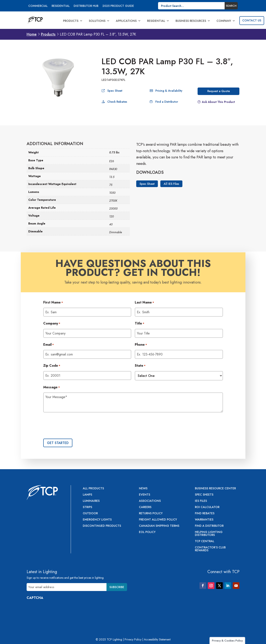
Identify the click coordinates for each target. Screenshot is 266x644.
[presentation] (75, 426)
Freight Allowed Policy (158, 520)
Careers (145, 507)
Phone (141, 345)
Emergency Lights (97, 520)
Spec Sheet (115, 91)
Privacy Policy (133, 639)
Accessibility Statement (157, 639)
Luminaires (91, 501)
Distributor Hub (86, 6)
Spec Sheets (204, 495)
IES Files (201, 501)
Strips (87, 507)
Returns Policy (151, 514)
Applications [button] (128, 21)
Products (73, 21)
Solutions (99, 21)
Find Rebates (205, 514)
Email (49, 345)
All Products (93, 489)
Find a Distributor (167, 102)
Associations (150, 501)
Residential (61, 6)
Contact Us (252, 20)
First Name (53, 303)
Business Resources (193, 21)
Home (32, 34)
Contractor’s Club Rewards (210, 549)
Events (145, 495)
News (143, 489)
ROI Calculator (207, 507)
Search (231, 6)
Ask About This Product (218, 102)
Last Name (144, 303)
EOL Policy (147, 532)
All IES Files (171, 184)
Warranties (204, 520)
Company (226, 21)
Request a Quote (219, 91)
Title (140, 324)
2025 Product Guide (118, 6)
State (140, 366)
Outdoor (90, 514)
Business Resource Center (215, 489)
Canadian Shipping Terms (159, 526)
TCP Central (205, 541)
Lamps (87, 495)
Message (52, 387)
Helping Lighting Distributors (209, 534)
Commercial (38, 6)
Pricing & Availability (169, 91)
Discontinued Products (102, 526)
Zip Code (52, 366)
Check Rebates (117, 102)
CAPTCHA (35, 598)
